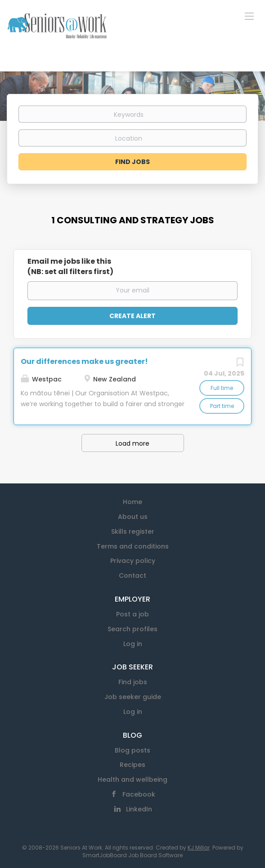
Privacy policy (133, 561)
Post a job (132, 614)
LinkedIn (139, 809)
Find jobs (133, 682)
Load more (132, 443)
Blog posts (132, 750)
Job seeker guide (133, 697)
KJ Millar (199, 848)
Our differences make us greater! (84, 361)
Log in (133, 644)
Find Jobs (132, 162)
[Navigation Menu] (249, 16)
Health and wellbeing (132, 779)
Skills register (133, 531)
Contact (132, 576)
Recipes (132, 765)
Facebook (139, 794)
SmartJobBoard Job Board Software (132, 855)
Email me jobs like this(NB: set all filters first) (70, 267)
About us (133, 517)
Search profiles (132, 629)
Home (132, 502)
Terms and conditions (133, 546)
